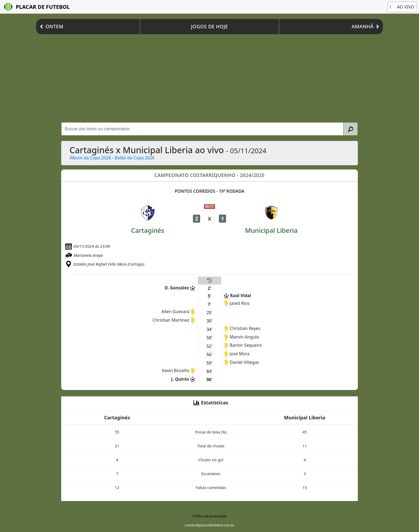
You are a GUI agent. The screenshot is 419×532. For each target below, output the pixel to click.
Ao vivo (402, 7)
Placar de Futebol (37, 7)
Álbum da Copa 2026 (90, 158)
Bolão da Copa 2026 (135, 158)
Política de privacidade (210, 516)
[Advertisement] (210, 77)
